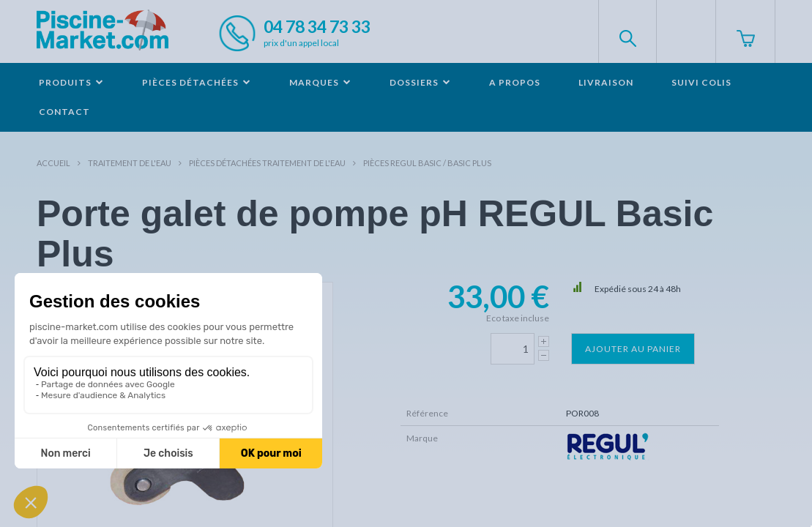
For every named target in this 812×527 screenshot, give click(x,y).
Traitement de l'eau (130, 163)
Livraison (606, 82)
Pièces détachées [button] (197, 82)
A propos (515, 82)
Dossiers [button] (420, 82)
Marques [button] (320, 82)
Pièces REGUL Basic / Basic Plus (427, 163)
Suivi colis (701, 82)
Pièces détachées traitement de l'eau (267, 163)
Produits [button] (71, 82)
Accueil (53, 163)
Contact (64, 112)
